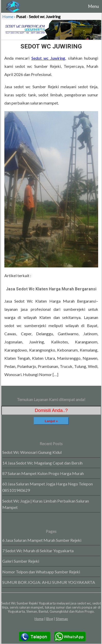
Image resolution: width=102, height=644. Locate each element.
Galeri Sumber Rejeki (21, 561)
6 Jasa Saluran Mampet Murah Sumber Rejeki (42, 540)
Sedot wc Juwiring (48, 58)
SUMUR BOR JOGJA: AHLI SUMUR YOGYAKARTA (49, 582)
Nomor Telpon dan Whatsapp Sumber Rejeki (41, 572)
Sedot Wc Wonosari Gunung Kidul (32, 452)
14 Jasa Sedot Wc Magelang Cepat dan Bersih (42, 463)
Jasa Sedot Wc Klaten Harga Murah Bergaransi (51, 289)
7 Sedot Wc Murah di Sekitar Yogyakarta (38, 551)
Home (39, 619)
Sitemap (62, 619)
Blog (50, 619)
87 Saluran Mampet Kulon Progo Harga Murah (43, 473)
